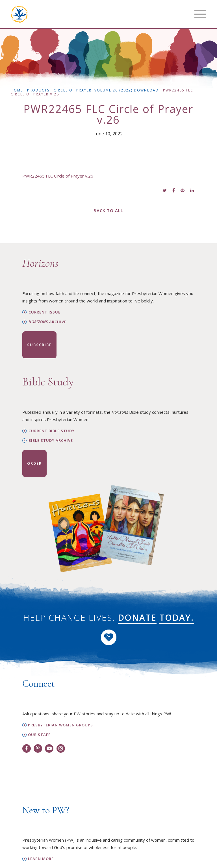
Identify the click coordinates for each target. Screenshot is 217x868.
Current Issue (45, 312)
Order (34, 463)
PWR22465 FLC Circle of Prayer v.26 (58, 176)
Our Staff (39, 735)
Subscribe (39, 345)
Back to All (108, 210)
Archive (47, 322)
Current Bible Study (52, 431)
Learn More (41, 859)
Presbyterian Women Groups (60, 725)
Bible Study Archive (51, 441)
